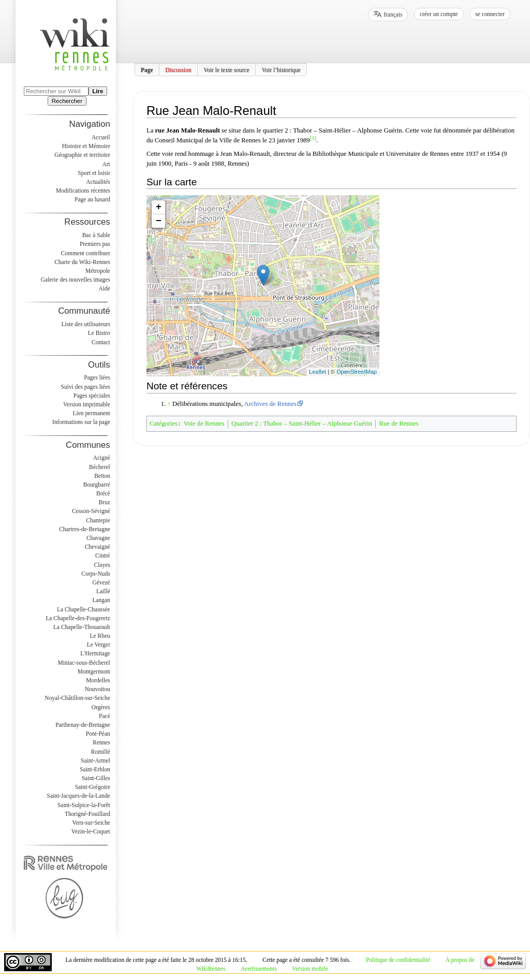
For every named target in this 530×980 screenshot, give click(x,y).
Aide (104, 288)
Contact (101, 342)
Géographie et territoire (82, 155)
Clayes (102, 565)
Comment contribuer (86, 253)
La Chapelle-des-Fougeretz (78, 618)
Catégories (164, 423)
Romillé (101, 752)
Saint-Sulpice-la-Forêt (84, 805)
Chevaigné (98, 547)
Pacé (105, 716)
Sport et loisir (94, 173)
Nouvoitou (98, 689)
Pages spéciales (92, 396)
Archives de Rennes (270, 404)
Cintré (103, 555)
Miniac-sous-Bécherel (84, 663)
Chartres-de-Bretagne (85, 529)
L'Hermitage (95, 653)
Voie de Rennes (204, 423)
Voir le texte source (226, 69)
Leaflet (318, 372)
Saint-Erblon (95, 769)
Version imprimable (87, 404)
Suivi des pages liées (86, 387)
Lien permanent (92, 413)
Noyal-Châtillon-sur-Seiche (77, 698)
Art (106, 164)
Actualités (98, 182)
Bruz (104, 502)
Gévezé (101, 582)
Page (147, 69)
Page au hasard (92, 199)
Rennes (101, 742)
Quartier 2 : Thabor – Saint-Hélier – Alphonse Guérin (302, 423)
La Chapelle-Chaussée (84, 609)
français (393, 14)
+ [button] (159, 207)
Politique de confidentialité (398, 960)
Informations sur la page (81, 422)
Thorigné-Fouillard (87, 814)
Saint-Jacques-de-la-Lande (79, 796)
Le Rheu (100, 636)
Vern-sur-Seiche (91, 823)
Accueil (101, 137)
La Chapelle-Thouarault (82, 627)
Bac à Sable (96, 235)
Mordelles (98, 680)
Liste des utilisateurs (86, 324)
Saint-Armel (95, 760)
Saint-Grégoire (93, 787)
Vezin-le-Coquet (91, 831)
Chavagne (98, 538)
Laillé (103, 591)
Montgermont (94, 671)
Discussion (178, 69)
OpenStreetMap (357, 372)
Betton (102, 476)
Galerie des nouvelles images (76, 280)
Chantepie (98, 520)
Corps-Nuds (95, 574)
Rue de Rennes (399, 423)
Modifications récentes (83, 191)
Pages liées (97, 377)
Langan (101, 600)
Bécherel (100, 467)
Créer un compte (439, 14)
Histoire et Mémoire (86, 146)
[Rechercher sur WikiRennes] (56, 91)
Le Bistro (99, 333)
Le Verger (99, 645)
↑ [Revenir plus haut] (169, 404)
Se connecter (490, 14)
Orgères (101, 707)
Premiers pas (95, 244)
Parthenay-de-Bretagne (83, 725)
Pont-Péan (98, 734)
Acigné (102, 458)
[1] (313, 138)
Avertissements (259, 969)
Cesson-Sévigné (91, 511)
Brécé (103, 493)
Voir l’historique (281, 69)
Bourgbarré (97, 485)
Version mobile (310, 969)
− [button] (159, 221)
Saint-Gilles (96, 778)
